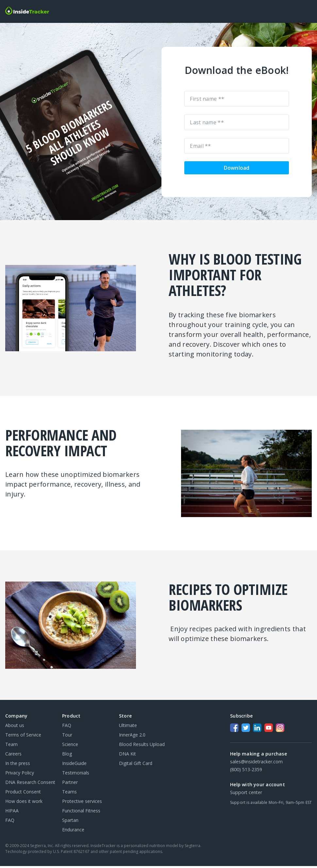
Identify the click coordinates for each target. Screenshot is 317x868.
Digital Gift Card (136, 765)
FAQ (10, 822)
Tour (67, 737)
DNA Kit (127, 756)
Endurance (73, 832)
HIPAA (12, 813)
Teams (69, 794)
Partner (70, 784)
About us (15, 727)
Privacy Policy (20, 775)
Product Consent (23, 794)
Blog (67, 756)
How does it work (24, 803)
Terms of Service (23, 737)
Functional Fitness (81, 813)
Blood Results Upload (142, 746)
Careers (13, 756)
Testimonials (76, 775)
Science (70, 746)
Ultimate (128, 727)
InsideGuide (74, 765)
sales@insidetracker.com (256, 764)
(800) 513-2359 (246, 771)
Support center (246, 794)
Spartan (70, 822)
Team (11, 746)
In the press (18, 765)
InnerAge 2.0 (132, 737)
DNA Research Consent (30, 784)
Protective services (82, 803)
